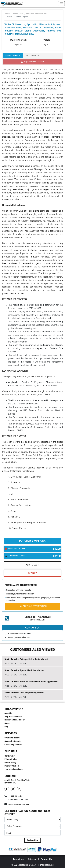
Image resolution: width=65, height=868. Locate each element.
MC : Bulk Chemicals (19, 40)
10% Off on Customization (33, 606)
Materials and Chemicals (37, 14)
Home (7, 14)
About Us (8, 713)
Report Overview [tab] (13, 55)
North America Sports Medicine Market (24, 670)
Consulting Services (13, 744)
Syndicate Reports (12, 738)
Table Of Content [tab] (32, 55)
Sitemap (32, 859)
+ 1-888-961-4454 (15, 634)
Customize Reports (13, 741)
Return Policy (10, 763)
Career (7, 723)
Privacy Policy (11, 759)
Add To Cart (33, 565)
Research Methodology (15, 720)
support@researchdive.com (19, 637)
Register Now (32, 840)
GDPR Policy (10, 756)
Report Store (18, 14)
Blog (6, 726)
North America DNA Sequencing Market (24, 693)
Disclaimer (19, 859)
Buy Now (32, 573)
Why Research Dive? (13, 717)
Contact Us (46, 859)
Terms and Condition (14, 769)
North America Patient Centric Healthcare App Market (31, 682)
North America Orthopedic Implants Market (26, 659)
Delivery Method (12, 766)
